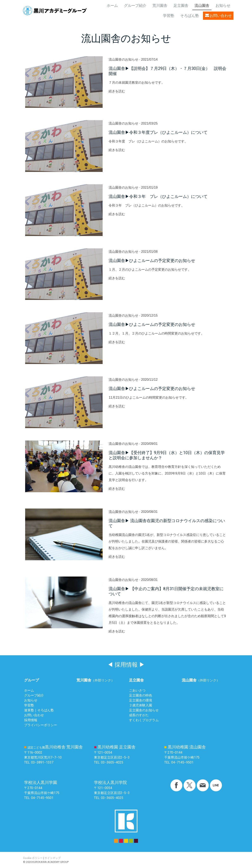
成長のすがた (139, 715)
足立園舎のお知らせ (144, 710)
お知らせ (223, 6)
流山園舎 (202, 6)
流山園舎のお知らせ (123, 59)
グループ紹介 (135, 6)
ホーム (112, 6)
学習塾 (169, 16)
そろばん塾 (190, 16)
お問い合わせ (221, 16)
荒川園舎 (160, 6)
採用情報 (31, 720)
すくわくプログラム (144, 720)
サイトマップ (53, 858)
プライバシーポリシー (41, 725)
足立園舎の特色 (141, 695)
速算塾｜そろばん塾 (39, 710)
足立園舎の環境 (141, 700)
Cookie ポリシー (33, 858)
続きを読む (117, 91)
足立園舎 (181, 6)
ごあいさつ (137, 690)
